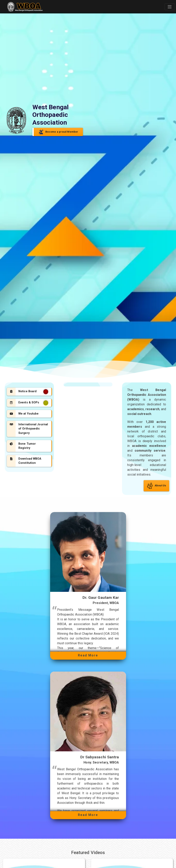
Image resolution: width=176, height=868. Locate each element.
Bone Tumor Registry (23, 446)
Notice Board (29, 392)
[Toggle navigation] (170, 7)
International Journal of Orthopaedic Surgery (29, 429)
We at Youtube (24, 414)
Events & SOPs (29, 403)
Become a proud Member (58, 132)
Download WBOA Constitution (25, 461)
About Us (156, 486)
